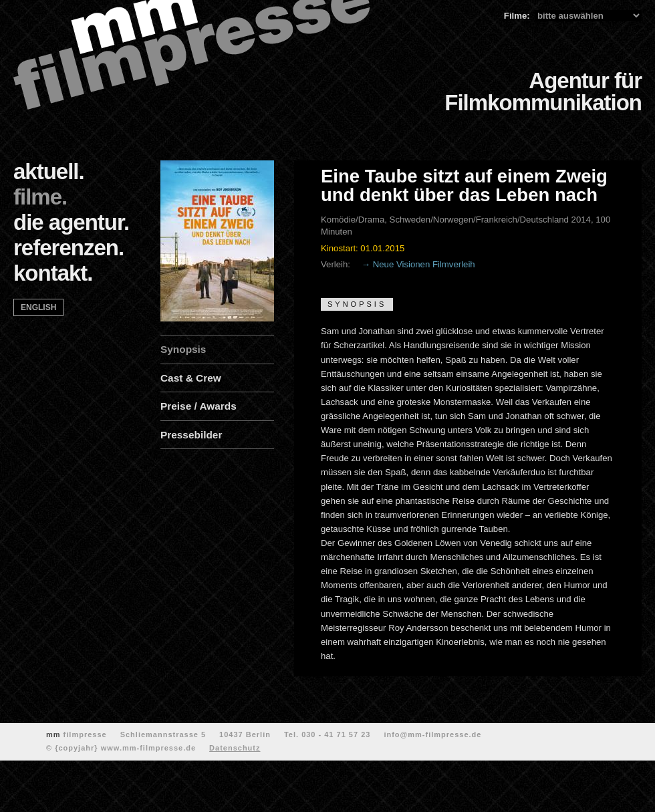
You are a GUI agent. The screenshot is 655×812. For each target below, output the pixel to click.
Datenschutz (235, 748)
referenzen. (69, 248)
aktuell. (49, 171)
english (38, 307)
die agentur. (71, 222)
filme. (40, 197)
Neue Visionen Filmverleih (424, 264)
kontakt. (53, 273)
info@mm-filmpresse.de (432, 734)
